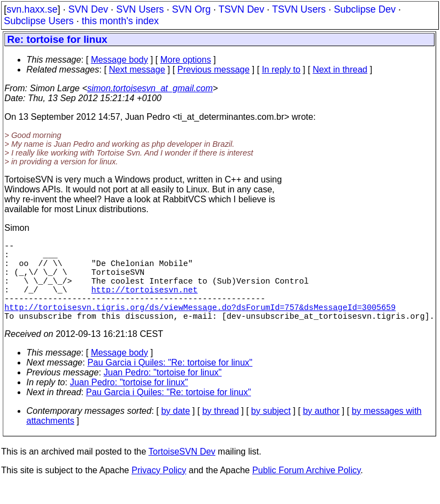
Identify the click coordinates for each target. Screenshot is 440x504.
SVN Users (140, 9)
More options (186, 60)
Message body (119, 60)
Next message (137, 70)
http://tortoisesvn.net (144, 302)
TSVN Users (299, 9)
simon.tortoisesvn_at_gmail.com (150, 88)
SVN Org (191, 9)
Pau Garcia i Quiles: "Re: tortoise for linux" (170, 382)
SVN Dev (88, 9)
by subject (271, 431)
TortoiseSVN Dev (182, 471)
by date (175, 431)
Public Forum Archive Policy (306, 490)
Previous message (214, 70)
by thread (221, 431)
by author (321, 431)
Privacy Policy (159, 490)
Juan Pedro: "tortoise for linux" (163, 392)
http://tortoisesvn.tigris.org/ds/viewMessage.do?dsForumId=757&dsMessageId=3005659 (200, 324)
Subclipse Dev (365, 9)
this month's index (120, 21)
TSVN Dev (241, 9)
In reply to (281, 70)
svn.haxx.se (32, 9)
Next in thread (340, 70)
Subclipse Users (39, 21)
